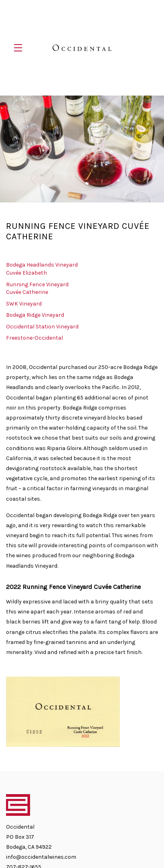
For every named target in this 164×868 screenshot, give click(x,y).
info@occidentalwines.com (41, 855)
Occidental (82, 48)
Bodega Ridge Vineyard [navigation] (35, 313)
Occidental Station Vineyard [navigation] (42, 325)
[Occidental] (82, 802)
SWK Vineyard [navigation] (24, 302)
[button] (20, 48)
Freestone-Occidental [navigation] (34, 336)
